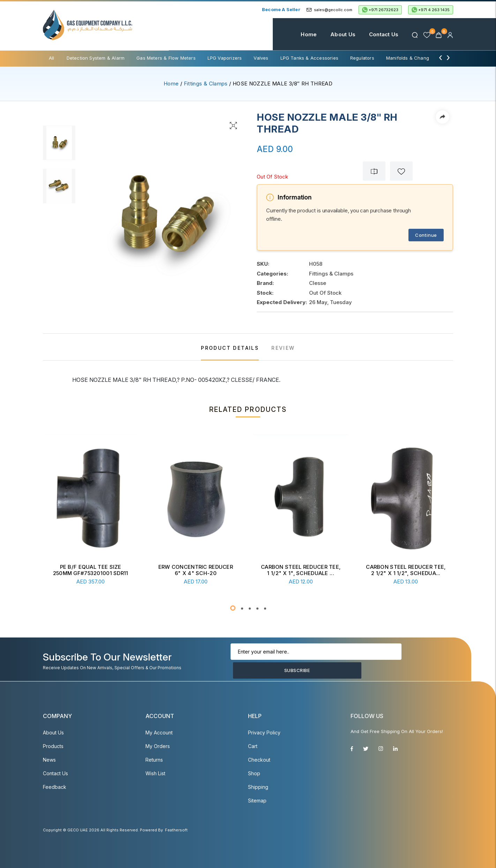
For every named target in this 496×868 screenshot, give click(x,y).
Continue (426, 235)
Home (300, 34)
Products (53, 746)
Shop (254, 773)
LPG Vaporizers (225, 58)
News (49, 760)
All (52, 58)
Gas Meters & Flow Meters (166, 58)
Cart (253, 746)
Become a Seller (281, 9)
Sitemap (257, 801)
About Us (334, 34)
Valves (261, 58)
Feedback (55, 787)
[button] (233, 608)
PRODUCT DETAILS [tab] (230, 348)
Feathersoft (176, 830)
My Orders (158, 746)
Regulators (362, 58)
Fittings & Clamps (206, 84)
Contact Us (375, 34)
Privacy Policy (264, 733)
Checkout (259, 760)
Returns (154, 760)
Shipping (258, 787)
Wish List (155, 773)
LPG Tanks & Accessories (309, 58)
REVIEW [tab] (283, 348)
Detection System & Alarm (96, 58)
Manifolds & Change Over (415, 58)
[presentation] (441, 57)
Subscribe (414, 661)
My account (159, 733)
